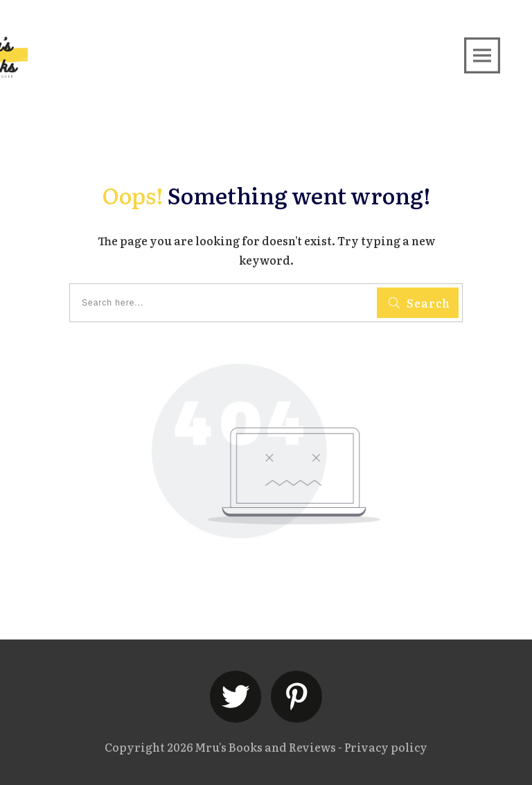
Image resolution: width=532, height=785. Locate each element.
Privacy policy (386, 747)
